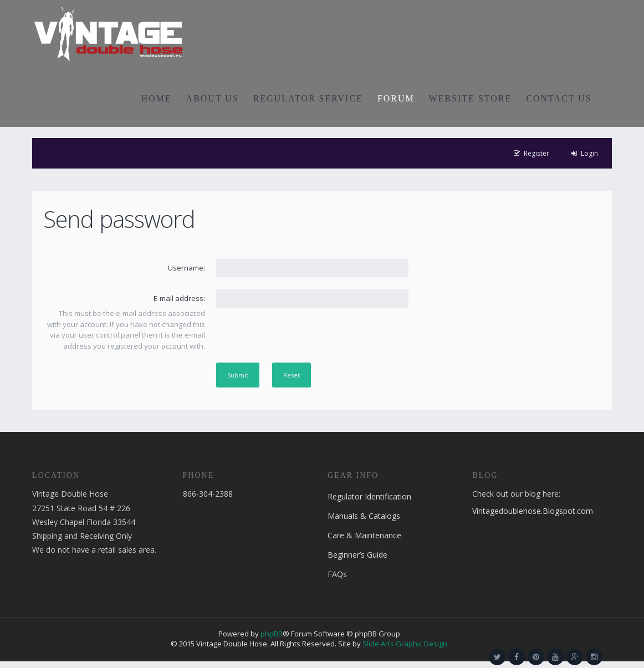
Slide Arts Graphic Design (405, 644)
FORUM (396, 98)
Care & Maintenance (364, 535)
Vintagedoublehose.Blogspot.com (533, 511)
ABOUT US (213, 98)
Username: (186, 268)
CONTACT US (559, 98)
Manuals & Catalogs (364, 516)
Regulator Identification (369, 496)
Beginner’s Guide (357, 555)
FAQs (337, 574)
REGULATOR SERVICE (308, 98)
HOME (157, 98)
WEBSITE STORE (471, 98)
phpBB (272, 634)
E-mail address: (179, 298)
